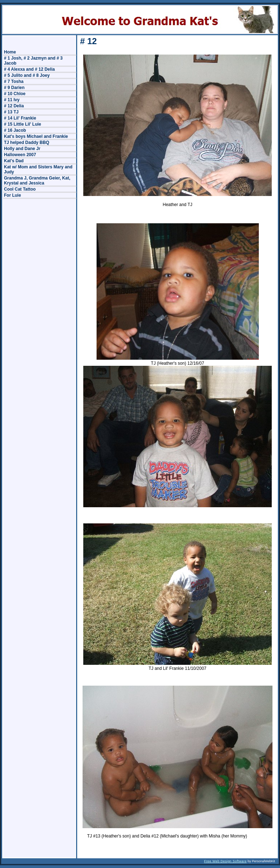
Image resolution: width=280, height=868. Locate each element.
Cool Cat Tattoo (20, 189)
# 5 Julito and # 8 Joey (27, 75)
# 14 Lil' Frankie (20, 118)
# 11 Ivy (12, 100)
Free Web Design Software (225, 861)
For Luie (12, 195)
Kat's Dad (14, 161)
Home (10, 52)
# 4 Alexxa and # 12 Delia (29, 69)
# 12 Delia (14, 106)
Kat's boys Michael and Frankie (36, 136)
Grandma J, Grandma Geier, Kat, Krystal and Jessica (37, 181)
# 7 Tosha (14, 81)
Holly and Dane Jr (22, 149)
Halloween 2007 (20, 155)
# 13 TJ (11, 112)
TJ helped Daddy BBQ (27, 143)
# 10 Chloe (15, 94)
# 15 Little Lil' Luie (23, 124)
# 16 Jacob (15, 130)
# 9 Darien (14, 88)
